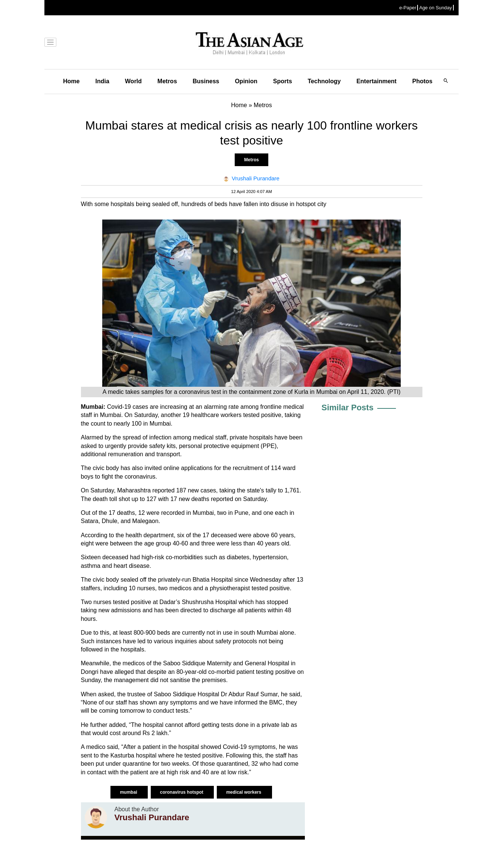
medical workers (244, 792)
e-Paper (408, 8)
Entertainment (377, 81)
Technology (324, 81)
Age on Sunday (435, 8)
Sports (283, 81)
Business (206, 81)
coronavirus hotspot (182, 792)
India (102, 81)
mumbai (129, 792)
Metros (167, 81)
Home (71, 81)
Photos (422, 81)
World (133, 81)
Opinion (246, 81)
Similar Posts (348, 407)
